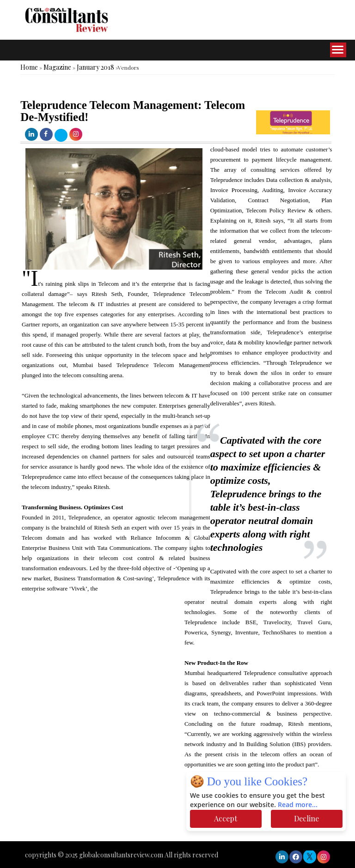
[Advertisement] (168, 814)
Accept (226, 818)
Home (29, 67)
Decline (306, 818)
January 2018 (95, 67)
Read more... (298, 805)
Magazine (57, 67)
